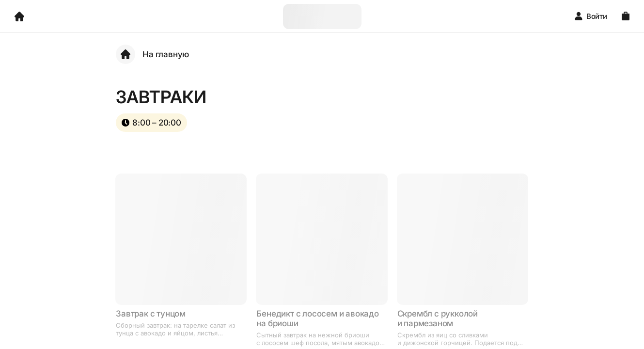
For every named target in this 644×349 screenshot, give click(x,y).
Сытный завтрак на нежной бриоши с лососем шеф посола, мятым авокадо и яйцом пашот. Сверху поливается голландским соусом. (318, 339)
